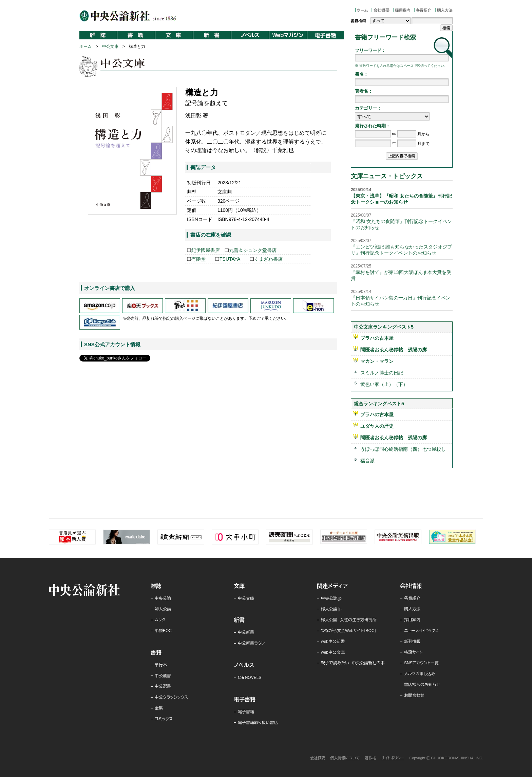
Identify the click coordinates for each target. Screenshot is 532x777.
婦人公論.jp (331, 609)
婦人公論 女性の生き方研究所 (349, 620)
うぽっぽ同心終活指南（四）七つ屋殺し (403, 449)
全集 (159, 708)
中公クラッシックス (171, 697)
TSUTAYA (230, 259)
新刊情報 (412, 642)
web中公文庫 (333, 652)
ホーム (85, 47)
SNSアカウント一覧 (421, 663)
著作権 (370, 758)
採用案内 (412, 620)
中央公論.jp (331, 598)
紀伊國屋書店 (206, 250)
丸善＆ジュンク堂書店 (253, 250)
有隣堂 (198, 259)
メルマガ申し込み (420, 674)
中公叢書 (163, 676)
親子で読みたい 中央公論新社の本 (353, 663)
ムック (160, 620)
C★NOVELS (250, 678)
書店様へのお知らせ (422, 685)
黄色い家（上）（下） (384, 384)
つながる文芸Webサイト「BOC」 (349, 631)
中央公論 (163, 598)
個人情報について (345, 758)
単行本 (161, 665)
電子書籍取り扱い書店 (258, 723)
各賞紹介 (412, 598)
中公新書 (246, 632)
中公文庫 (110, 47)
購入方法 (412, 609)
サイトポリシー (393, 758)
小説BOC (163, 631)
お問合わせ (414, 696)
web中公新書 (333, 642)
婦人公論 (163, 609)
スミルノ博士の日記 (382, 373)
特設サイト (413, 652)
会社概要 (318, 758)
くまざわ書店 (268, 259)
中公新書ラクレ (251, 643)
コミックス (164, 719)
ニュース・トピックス (421, 631)
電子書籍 (246, 712)
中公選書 (163, 686)
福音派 (367, 461)
